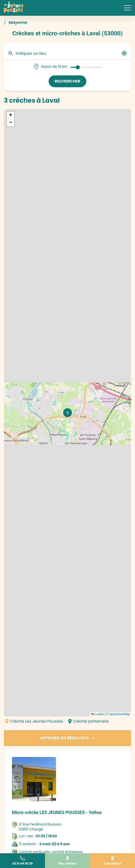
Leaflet (97, 714)
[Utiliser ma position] (124, 53)
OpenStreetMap (119, 714)
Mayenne (18, 22)
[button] (67, 413)
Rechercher (67, 81)
